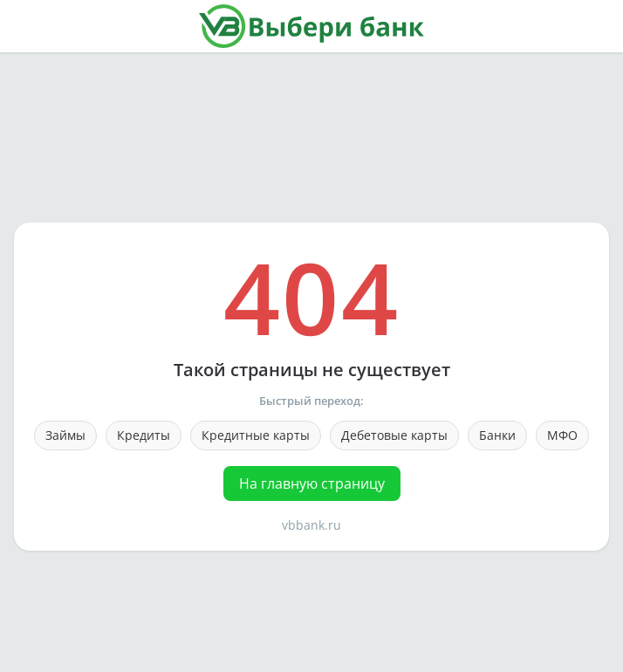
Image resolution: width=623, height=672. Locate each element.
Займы (65, 435)
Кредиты (144, 435)
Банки (497, 435)
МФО (562, 435)
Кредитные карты (256, 435)
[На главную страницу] (312, 26)
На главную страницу (312, 483)
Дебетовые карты (394, 435)
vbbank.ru (311, 525)
